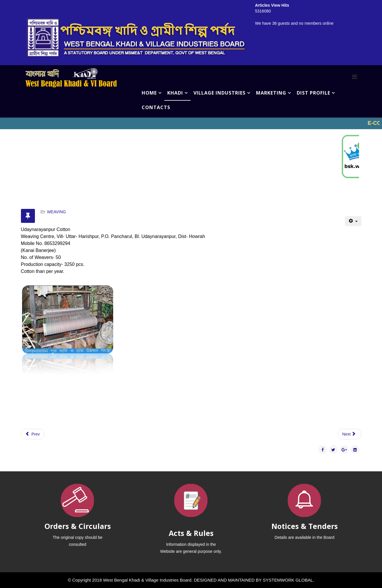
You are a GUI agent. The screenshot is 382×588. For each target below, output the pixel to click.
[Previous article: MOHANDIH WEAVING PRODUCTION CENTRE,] (33, 434)
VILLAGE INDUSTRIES (220, 93)
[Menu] (355, 77)
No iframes (191, 123)
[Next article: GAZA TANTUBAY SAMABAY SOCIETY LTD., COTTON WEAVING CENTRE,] (349, 434)
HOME (149, 93)
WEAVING (56, 212)
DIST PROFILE (313, 93)
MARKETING (271, 93)
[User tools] (353, 221)
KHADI (175, 93)
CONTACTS (156, 107)
